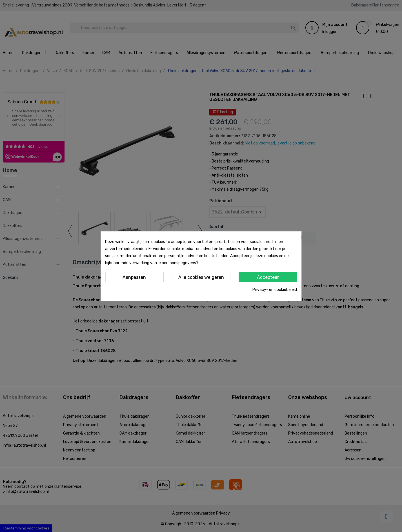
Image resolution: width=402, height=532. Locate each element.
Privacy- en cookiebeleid (275, 290)
